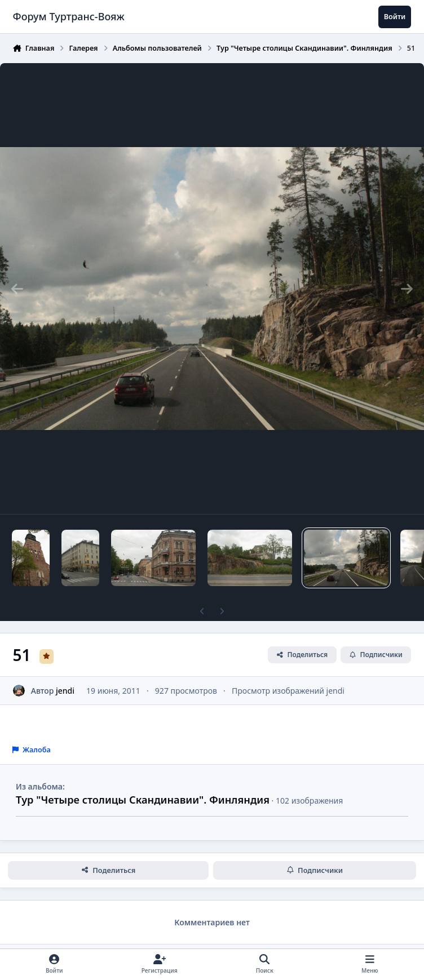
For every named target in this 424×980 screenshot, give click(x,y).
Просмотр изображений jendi (288, 690)
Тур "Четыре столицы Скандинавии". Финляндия (143, 800)
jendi (65, 690)
